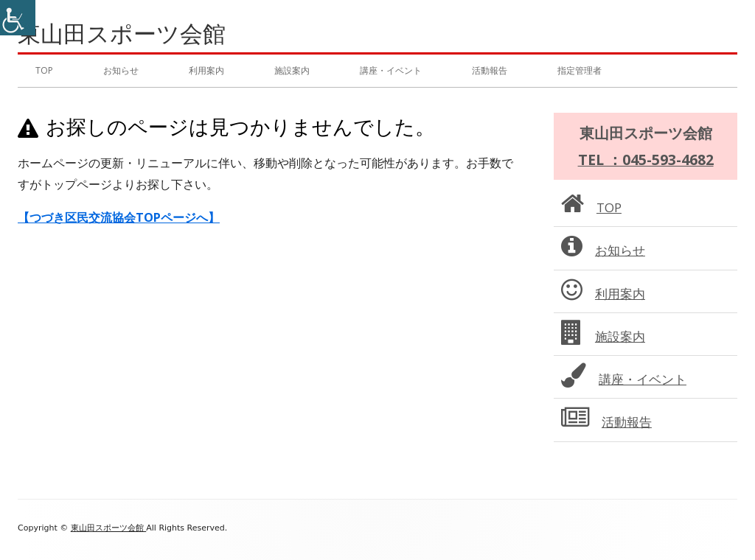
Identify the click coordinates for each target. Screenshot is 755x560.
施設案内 (292, 70)
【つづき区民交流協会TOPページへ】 (119, 217)
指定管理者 (580, 70)
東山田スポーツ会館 (122, 34)
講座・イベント (391, 70)
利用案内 (206, 70)
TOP (44, 70)
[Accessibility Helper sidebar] (18, 18)
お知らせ (121, 70)
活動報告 (490, 70)
